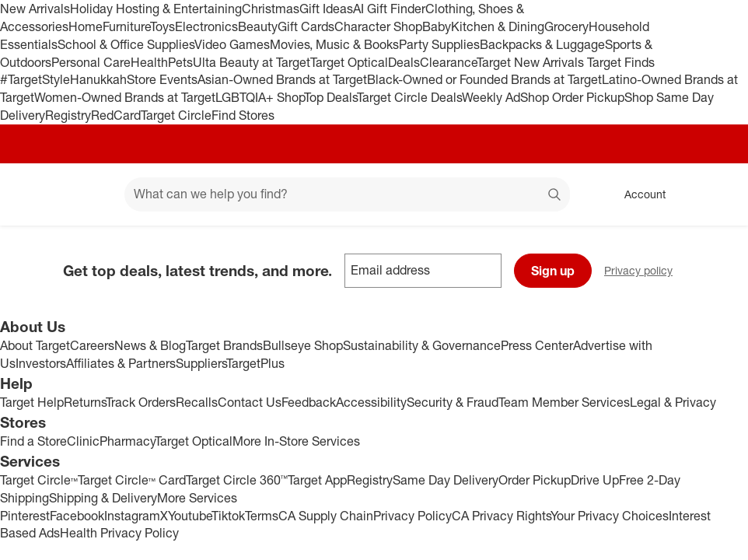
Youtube (190, 516)
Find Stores (243, 115)
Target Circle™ (39, 480)
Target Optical (349, 62)
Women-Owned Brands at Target (125, 97)
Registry (68, 115)
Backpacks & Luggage (542, 44)
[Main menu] (89, 194)
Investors (41, 363)
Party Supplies (439, 44)
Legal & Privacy (673, 402)
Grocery (566, 26)
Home (86, 26)
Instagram (132, 516)
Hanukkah (98, 79)
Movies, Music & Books (334, 44)
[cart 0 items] (715, 194)
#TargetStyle (35, 79)
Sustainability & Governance (422, 345)
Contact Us (250, 402)
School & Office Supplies (126, 44)
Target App (317, 480)
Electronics (206, 26)
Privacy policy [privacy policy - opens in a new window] (645, 272)
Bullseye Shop (303, 345)
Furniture (126, 26)
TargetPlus (255, 363)
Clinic (83, 441)
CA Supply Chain (326, 516)
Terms (262, 516)
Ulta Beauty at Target (252, 62)
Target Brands (224, 345)
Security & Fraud (453, 402)
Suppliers (201, 363)
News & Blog (150, 345)
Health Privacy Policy (119, 533)
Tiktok (228, 516)
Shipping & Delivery (103, 498)
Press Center (537, 345)
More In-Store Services (296, 441)
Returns (85, 402)
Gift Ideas (326, 9)
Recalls (197, 402)
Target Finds (621, 62)
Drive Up (595, 480)
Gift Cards (306, 26)
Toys (163, 26)
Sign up (553, 271)
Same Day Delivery (446, 480)
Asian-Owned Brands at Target (282, 79)
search (555, 195)
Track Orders (141, 402)
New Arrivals (35, 9)
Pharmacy (127, 441)
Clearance (448, 62)
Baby (437, 26)
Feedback (309, 402)
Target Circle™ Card (132, 480)
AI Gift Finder (389, 9)
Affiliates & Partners (121, 363)
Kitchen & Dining (498, 26)
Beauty (258, 26)
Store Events (162, 79)
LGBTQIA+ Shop (260, 97)
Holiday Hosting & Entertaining (156, 9)
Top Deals (330, 97)
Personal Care (91, 62)
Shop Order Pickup (572, 97)
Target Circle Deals (409, 97)
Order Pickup (535, 480)
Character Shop (378, 26)
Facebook (77, 516)
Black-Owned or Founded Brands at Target (484, 79)
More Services (197, 498)
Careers (92, 345)
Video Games (232, 44)
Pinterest (25, 516)
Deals (404, 62)
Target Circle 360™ (237, 480)
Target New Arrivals (532, 62)
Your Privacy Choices (610, 516)
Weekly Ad (491, 97)
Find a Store (33, 441)
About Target (35, 345)
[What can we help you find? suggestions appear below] (347, 194)
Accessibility (371, 402)
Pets (180, 62)
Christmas (271, 9)
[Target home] (34, 194)
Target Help (32, 402)
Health (149, 62)
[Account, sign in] (637, 194)
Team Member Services (564, 402)
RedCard (116, 115)
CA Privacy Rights (501, 516)
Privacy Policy (412, 516)
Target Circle (176, 115)
